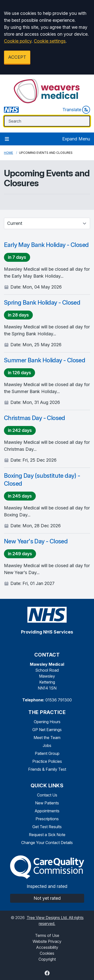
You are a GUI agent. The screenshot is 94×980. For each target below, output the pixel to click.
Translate (76, 110)
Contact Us (47, 795)
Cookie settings (50, 41)
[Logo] (47, 91)
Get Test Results (47, 827)
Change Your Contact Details (47, 843)
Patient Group (47, 753)
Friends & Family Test (47, 769)
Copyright (47, 959)
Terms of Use (47, 935)
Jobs (47, 745)
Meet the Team (47, 738)
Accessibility (47, 947)
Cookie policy (18, 41)
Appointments (47, 811)
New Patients (47, 803)
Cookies (47, 953)
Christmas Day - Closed (35, 418)
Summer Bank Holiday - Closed (45, 360)
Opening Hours (47, 722)
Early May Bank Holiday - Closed (46, 245)
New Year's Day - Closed (36, 541)
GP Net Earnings (47, 730)
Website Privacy (47, 941)
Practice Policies (47, 761)
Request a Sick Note (47, 835)
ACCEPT (17, 57)
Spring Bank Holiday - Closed (42, 303)
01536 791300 (59, 700)
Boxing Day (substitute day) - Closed (42, 480)
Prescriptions (47, 819)
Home (9, 153)
